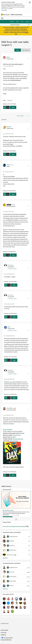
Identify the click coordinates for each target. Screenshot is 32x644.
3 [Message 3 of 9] (7, 252)
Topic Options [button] (25, 50)
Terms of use (4, 632)
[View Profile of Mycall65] (9, 127)
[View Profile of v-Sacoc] (13, 204)
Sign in (17, 21)
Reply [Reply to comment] (13, 154)
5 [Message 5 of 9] (8, 357)
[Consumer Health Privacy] (16, 640)
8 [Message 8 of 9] (7, 191)
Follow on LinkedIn (8, 429)
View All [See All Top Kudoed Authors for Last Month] (5, 589)
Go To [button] (27, 22)
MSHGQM (13, 437)
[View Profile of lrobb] (9, 327)
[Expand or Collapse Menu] (2, 18)
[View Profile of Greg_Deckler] (10, 408)
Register (12, 21)
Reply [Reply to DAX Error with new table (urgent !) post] (13, 107)
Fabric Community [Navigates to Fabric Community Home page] (17, 15)
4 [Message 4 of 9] (8, 394)
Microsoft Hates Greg (18, 439)
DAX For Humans (14, 441)
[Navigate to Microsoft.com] (5, 15)
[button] (18, 50)
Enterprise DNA (17, 435)
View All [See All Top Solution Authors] (5, 558)
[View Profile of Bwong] (8, 57)
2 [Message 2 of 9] (7, 472)
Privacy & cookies (4, 630)
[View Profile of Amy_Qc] (9, 165)
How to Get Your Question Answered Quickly (14, 526)
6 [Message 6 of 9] (8, 313)
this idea (22, 433)
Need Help (10, 100)
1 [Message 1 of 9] (7, 104)
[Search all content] (20, 25)
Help (22, 21)
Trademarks (3, 635)
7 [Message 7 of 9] (8, 281)
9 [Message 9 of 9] (7, 151)
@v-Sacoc (10, 382)
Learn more (4, 10)
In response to (12, 269)
